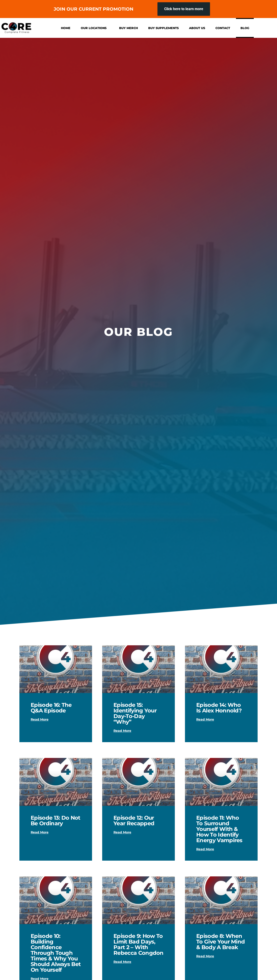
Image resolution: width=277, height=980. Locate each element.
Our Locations (95, 28)
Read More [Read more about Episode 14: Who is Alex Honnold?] (205, 719)
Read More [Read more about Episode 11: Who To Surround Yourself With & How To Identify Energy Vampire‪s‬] (205, 849)
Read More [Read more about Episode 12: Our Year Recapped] (122, 832)
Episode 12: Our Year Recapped (134, 821)
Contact (223, 28)
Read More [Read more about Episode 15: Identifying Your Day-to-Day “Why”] (122, 731)
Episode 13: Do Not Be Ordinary (55, 821)
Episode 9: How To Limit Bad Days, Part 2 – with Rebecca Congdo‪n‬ (138, 944)
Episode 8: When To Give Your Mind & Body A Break (220, 942)
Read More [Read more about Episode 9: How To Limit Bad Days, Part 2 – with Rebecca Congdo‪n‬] (122, 962)
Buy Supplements (163, 28)
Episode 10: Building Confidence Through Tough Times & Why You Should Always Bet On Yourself (56, 953)
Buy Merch (128, 28)
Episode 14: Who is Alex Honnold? (219, 708)
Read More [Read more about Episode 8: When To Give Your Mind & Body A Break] (205, 956)
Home (66, 28)
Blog (245, 28)
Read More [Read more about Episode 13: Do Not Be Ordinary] (40, 832)
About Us (197, 28)
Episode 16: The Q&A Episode (51, 708)
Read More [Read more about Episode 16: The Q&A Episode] (40, 719)
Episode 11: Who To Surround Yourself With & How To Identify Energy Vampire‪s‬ (219, 829)
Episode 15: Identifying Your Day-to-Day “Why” (135, 713)
